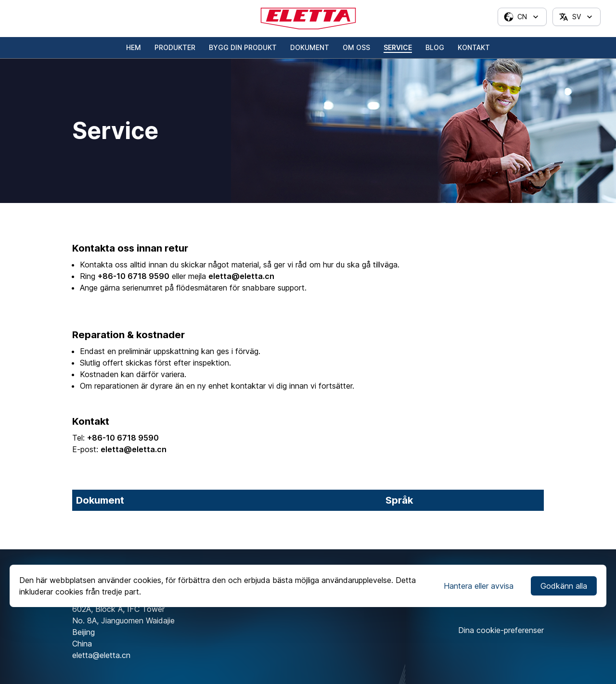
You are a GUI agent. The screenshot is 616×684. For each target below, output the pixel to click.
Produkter (175, 47)
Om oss (356, 47)
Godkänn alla (564, 586)
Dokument (310, 47)
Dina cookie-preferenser (501, 630)
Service (398, 47)
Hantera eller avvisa (479, 586)
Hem (134, 47)
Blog (435, 47)
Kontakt (474, 47)
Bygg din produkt (243, 47)
